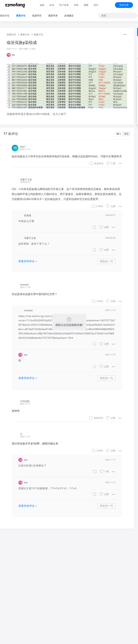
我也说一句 (107, 261)
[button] (125, 35)
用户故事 (64, 5)
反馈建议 (69, 16)
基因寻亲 (53, 16)
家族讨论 (21, 16)
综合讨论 (5, 16)
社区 (86, 5)
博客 (76, 5)
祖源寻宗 (37, 16)
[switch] (123, 134)
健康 (42, 5)
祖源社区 (11, 35)
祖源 (52, 5)
